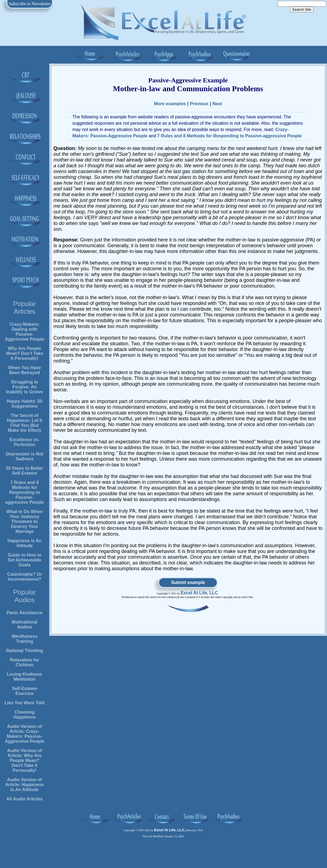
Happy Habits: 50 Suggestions (24, 404)
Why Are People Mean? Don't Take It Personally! (25, 353)
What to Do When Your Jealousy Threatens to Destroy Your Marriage (24, 521)
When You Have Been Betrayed (25, 370)
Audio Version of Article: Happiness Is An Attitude (24, 785)
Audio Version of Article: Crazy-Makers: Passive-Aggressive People (25, 734)
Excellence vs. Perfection (25, 442)
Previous (199, 104)
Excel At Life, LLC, (170, 830)
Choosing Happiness (25, 715)
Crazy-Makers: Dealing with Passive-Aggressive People (25, 332)
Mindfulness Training (25, 639)
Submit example (188, 582)
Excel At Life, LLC (199, 593)
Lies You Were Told (24, 703)
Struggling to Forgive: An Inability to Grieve (24, 387)
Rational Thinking (24, 651)
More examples (170, 104)
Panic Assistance (25, 613)
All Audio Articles (24, 799)
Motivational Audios (25, 624)
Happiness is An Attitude (24, 543)
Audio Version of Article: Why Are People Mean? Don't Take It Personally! (25, 760)
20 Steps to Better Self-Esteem (24, 471)
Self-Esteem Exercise (24, 691)
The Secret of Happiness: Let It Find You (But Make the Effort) (25, 423)
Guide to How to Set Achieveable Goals (25, 560)
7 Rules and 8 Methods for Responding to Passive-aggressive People (25, 492)
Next (217, 104)
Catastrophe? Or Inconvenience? (24, 577)
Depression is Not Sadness (24, 456)
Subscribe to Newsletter (30, 4)
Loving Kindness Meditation (25, 677)
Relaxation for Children (25, 662)
